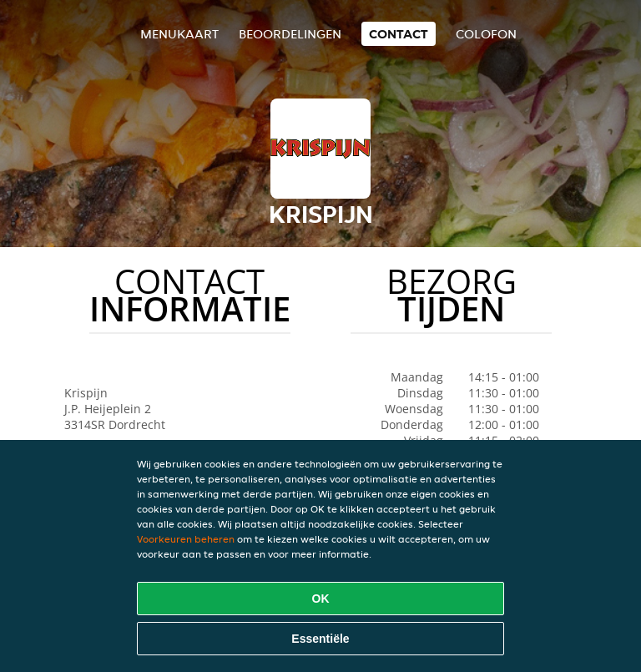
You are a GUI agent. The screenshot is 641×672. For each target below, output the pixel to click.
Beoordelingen (290, 34)
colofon (486, 34)
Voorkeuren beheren (186, 539)
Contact (399, 34)
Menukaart (179, 34)
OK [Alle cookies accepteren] (321, 599)
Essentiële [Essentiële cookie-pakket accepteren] (320, 639)
